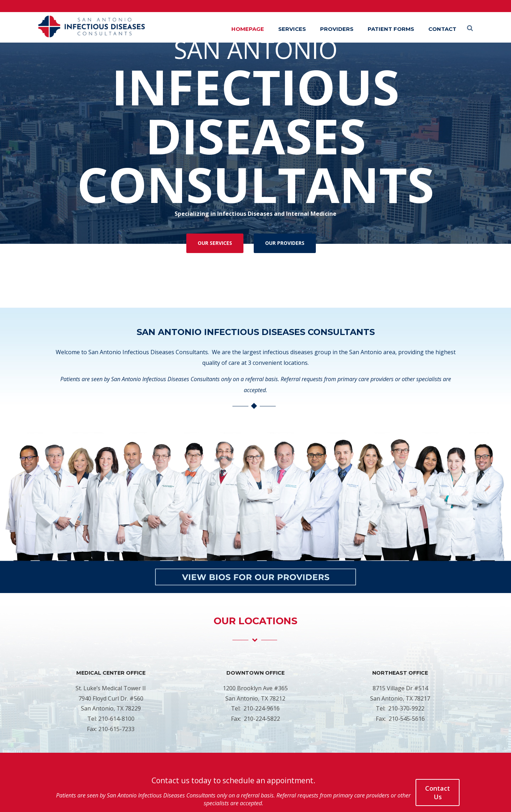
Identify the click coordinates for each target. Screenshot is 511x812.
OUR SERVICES (215, 243)
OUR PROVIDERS (285, 243)
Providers (337, 29)
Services (292, 29)
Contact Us (438, 792)
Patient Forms (391, 29)
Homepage (248, 29)
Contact (442, 29)
